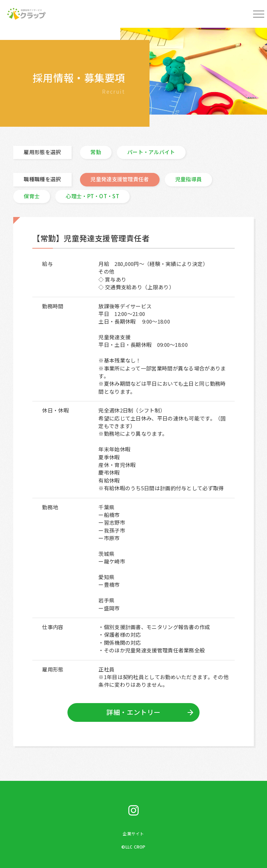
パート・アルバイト (151, 152)
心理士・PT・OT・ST (92, 196)
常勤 (96, 152)
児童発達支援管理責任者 (120, 179)
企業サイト (133, 833)
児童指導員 (189, 179)
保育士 (32, 196)
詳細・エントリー (133, 712)
